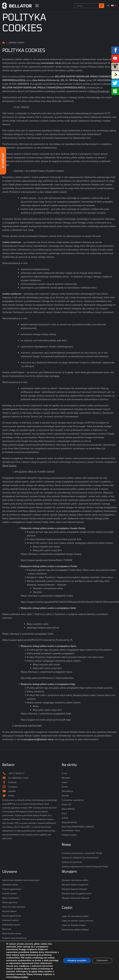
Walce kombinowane (12, 934)
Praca (64, 813)
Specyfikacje (67, 791)
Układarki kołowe (10, 885)
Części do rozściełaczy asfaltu (75, 916)
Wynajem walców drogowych (75, 885)
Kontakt (65, 796)
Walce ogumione (10, 902)
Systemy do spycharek (72, 862)
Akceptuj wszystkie (77, 960)
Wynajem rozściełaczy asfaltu (75, 880)
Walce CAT (67, 804)
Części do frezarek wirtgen (74, 925)
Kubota (65, 818)
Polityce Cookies (42, 977)
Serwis (65, 787)
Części (65, 782)
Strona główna (4, 43)
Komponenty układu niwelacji (75, 930)
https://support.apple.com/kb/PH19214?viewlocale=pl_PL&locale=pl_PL (38, 640)
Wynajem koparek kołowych (74, 889)
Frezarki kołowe (9, 893)
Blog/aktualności (69, 822)
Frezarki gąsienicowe (12, 889)
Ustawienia (102, 960)
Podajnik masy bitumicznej (14, 938)
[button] (102, 6)
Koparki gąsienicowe (12, 916)
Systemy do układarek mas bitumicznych (80, 858)
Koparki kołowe (9, 911)
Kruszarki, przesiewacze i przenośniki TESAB (82, 853)
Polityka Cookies (69, 835)
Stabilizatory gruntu (11, 925)
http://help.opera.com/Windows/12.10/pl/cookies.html (47, 678)
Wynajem (66, 778)
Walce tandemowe (11, 898)
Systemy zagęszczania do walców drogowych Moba (85, 866)
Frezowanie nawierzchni (73, 800)
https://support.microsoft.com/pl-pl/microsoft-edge (46, 720)
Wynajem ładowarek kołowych (76, 898)
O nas (64, 773)
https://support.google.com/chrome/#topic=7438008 (46, 560)
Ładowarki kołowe (11, 920)
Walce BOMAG (68, 809)
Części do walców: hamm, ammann (78, 921)
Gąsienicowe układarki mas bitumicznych (21, 880)
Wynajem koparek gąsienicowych (77, 893)
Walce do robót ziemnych (14, 907)
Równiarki (7, 929)
